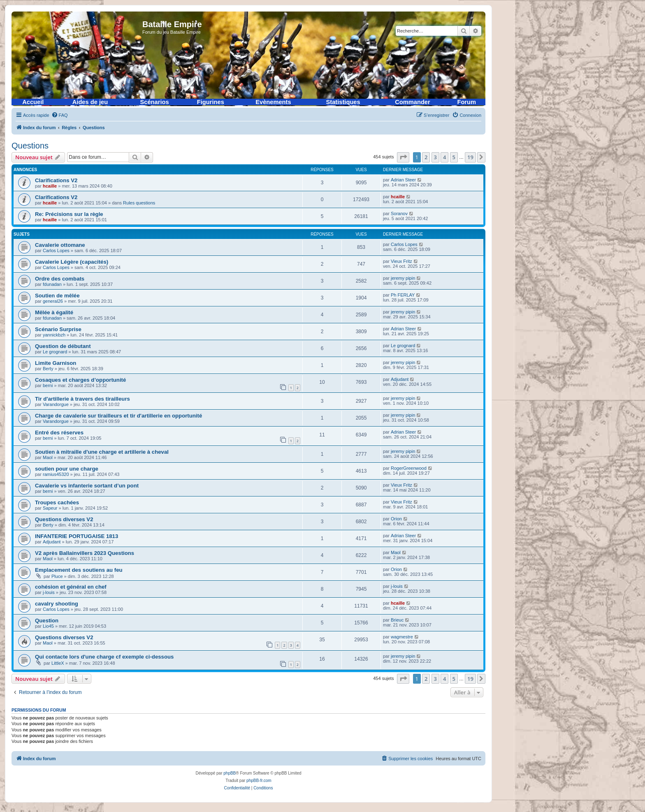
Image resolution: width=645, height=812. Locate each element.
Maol (48, 457)
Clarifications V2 (56, 180)
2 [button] (426, 157)
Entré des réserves (59, 433)
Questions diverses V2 (64, 519)
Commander (413, 102)
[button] (403, 157)
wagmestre (402, 637)
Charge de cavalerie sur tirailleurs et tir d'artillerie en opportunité (118, 416)
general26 (53, 301)
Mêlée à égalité (54, 312)
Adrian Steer (403, 180)
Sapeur (50, 508)
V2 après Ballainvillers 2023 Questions (85, 553)
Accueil (33, 102)
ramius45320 (56, 474)
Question (47, 621)
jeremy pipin (403, 278)
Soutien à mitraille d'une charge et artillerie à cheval (102, 452)
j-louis (49, 592)
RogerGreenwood (409, 468)
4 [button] (444, 157)
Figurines (211, 102)
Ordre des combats (60, 279)
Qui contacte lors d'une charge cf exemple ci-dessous (104, 657)
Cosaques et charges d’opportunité (80, 380)
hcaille (50, 186)
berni (48, 385)
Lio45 (48, 626)
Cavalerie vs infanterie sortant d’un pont (87, 486)
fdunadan (52, 284)
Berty (48, 369)
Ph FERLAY (403, 295)
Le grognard (55, 352)
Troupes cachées (57, 502)
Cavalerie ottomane (60, 245)
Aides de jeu (90, 102)
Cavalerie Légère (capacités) (72, 262)
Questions (30, 146)
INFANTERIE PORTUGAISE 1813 (77, 536)
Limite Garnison (56, 363)
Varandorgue (56, 404)
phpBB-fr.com (259, 781)
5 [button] (454, 157)
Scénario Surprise (58, 329)
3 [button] (435, 157)
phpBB (230, 773)
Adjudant (400, 379)
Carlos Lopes (56, 251)
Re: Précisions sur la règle (69, 214)
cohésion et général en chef (71, 587)
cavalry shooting (57, 604)
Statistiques (343, 102)
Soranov (399, 213)
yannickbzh (54, 335)
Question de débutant (63, 346)
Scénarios (155, 102)
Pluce (57, 576)
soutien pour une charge (67, 469)
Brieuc (397, 620)
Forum (466, 102)
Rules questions (139, 203)
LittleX (58, 663)
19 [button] (470, 157)
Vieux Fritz (401, 261)
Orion (396, 519)
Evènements (273, 102)
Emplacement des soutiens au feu (79, 570)
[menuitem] (60, 115)
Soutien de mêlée (57, 296)
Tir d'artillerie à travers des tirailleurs (82, 399)
